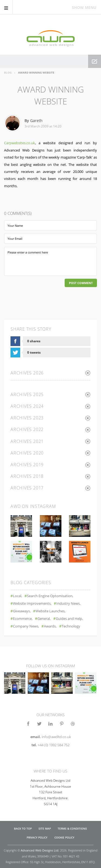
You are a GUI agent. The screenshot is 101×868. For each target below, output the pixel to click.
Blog (8, 73)
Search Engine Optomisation (50, 596)
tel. (50, 745)
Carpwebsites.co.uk (20, 143)
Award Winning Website (36, 73)
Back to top (23, 829)
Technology (71, 626)
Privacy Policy (37, 838)
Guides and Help (69, 619)
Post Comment (81, 283)
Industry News (68, 604)
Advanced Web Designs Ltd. (40, 850)
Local (17, 596)
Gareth (36, 121)
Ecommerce (22, 619)
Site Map (45, 829)
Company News (26, 626)
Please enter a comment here (50, 261)
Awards (50, 626)
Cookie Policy (64, 838)
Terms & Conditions (72, 829)
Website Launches (50, 611)
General (44, 619)
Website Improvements (32, 604)
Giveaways (21, 611)
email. (51, 737)
